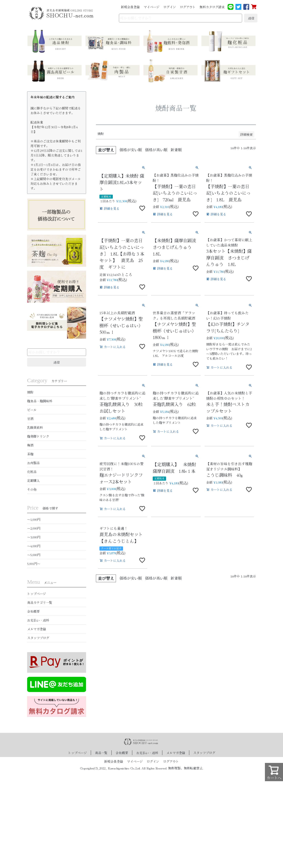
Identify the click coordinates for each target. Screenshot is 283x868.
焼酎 (30, 392)
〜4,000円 (34, 546)
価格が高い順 (156, 150)
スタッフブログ (38, 638)
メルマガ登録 (37, 629)
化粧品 (32, 472)
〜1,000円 (34, 519)
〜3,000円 (34, 537)
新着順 (176, 150)
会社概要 (33, 611)
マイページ (152, 7)
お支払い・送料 (38, 620)
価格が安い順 (131, 150)
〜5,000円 (34, 555)
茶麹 (30, 454)
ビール (32, 410)
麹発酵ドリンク (38, 436)
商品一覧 (101, 753)
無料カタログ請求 (212, 7)
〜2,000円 (34, 528)
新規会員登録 (130, 7)
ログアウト (188, 7)
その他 (32, 489)
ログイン (170, 7)
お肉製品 (33, 463)
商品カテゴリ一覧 (40, 602)
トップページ (37, 594)
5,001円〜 (34, 564)
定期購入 (33, 480)
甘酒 (30, 419)
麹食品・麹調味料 (40, 401)
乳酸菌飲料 (35, 427)
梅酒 (30, 445)
